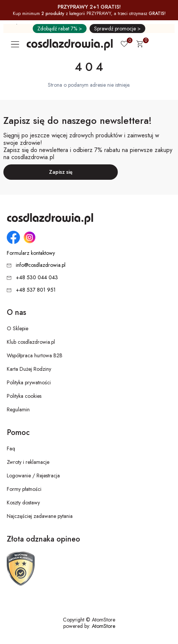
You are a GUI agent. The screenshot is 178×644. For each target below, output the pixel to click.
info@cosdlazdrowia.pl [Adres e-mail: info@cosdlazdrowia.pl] (41, 265)
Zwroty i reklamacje (28, 462)
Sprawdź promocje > (117, 29)
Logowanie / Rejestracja (33, 475)
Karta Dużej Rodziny (29, 369)
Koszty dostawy (23, 503)
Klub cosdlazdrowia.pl (31, 342)
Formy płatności (24, 489)
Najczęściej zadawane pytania (40, 516)
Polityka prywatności (29, 382)
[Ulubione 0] (124, 45)
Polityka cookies (24, 396)
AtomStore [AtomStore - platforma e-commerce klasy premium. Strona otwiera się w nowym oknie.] (103, 626)
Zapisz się (61, 172)
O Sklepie (17, 328)
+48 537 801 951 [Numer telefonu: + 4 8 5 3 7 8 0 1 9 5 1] (36, 290)
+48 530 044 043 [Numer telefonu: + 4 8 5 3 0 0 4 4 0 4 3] (37, 277)
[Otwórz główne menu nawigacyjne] (17, 44)
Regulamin (18, 409)
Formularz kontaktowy (31, 253)
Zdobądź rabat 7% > (60, 29)
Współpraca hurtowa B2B (35, 355)
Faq (11, 448)
